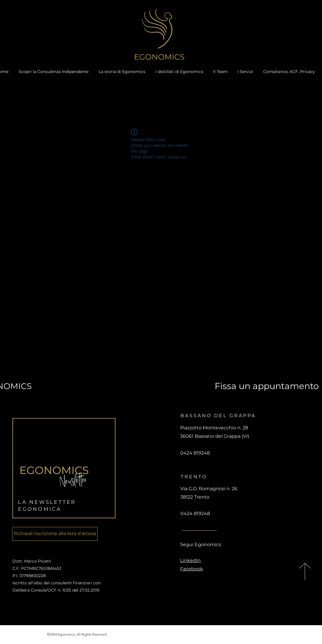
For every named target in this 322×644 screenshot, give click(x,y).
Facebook (192, 569)
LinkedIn (190, 560)
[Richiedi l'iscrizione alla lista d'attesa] (55, 534)
